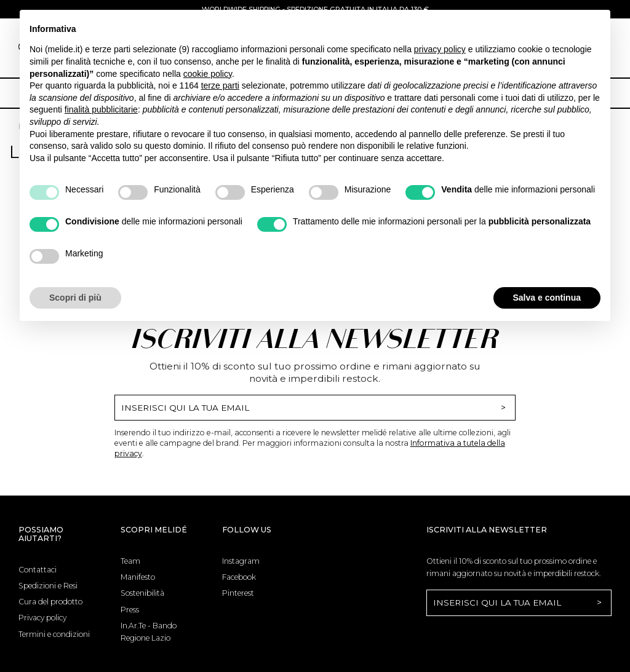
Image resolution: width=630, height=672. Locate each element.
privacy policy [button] (440, 49)
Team (130, 561)
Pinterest (238, 593)
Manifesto (138, 577)
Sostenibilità (142, 593)
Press (130, 610)
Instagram (241, 561)
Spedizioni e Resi (48, 586)
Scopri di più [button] (75, 298)
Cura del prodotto (50, 602)
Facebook (239, 577)
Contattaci (38, 570)
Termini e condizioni (54, 634)
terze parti (220, 85)
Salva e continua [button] (547, 298)
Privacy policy (42, 618)
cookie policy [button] (208, 74)
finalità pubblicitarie (101, 109)
